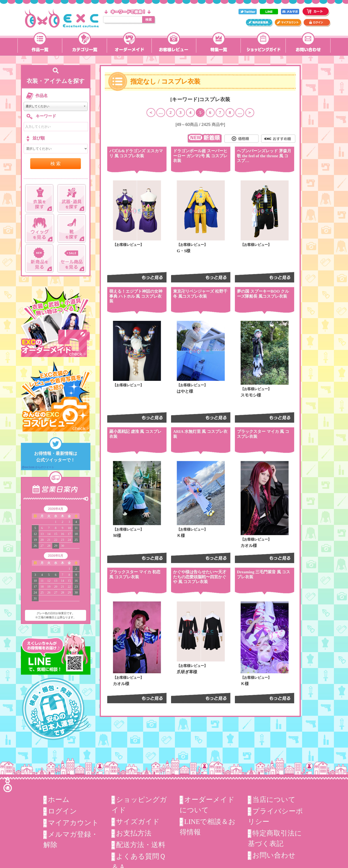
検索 (149, 20)
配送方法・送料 (141, 845)
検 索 (56, 164)
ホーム (59, 800)
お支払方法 (134, 833)
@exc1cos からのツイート (38, 467)
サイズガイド (138, 822)
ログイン (62, 811)
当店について (274, 800)
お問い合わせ (274, 855)
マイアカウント (73, 823)
